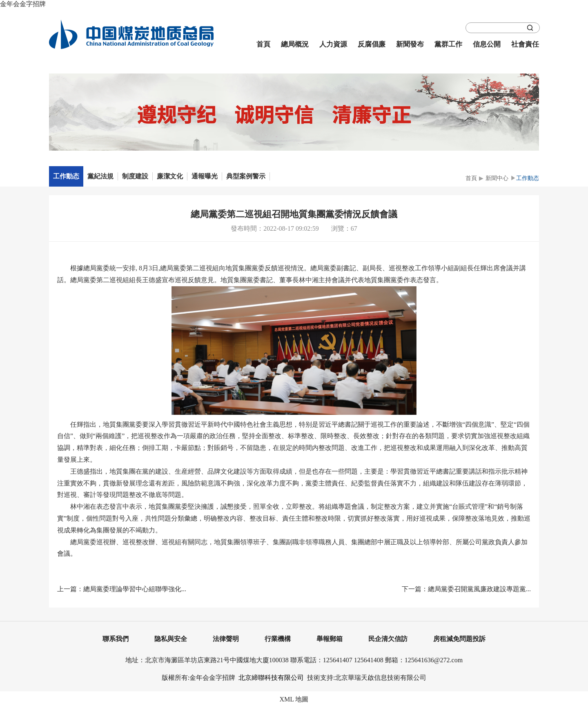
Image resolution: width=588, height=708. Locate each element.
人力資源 (333, 44)
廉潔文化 (170, 176)
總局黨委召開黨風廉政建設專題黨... (479, 589)
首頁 (263, 44)
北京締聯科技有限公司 (271, 678)
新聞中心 (497, 178)
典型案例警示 (246, 176)
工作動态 (66, 176)
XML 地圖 (294, 699)
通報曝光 (205, 176)
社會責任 (525, 44)
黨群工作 (448, 44)
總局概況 (295, 44)
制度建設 (135, 176)
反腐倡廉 (372, 44)
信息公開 (487, 44)
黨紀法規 (100, 176)
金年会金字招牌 (23, 4)
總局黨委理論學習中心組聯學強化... (135, 589)
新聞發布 (410, 44)
